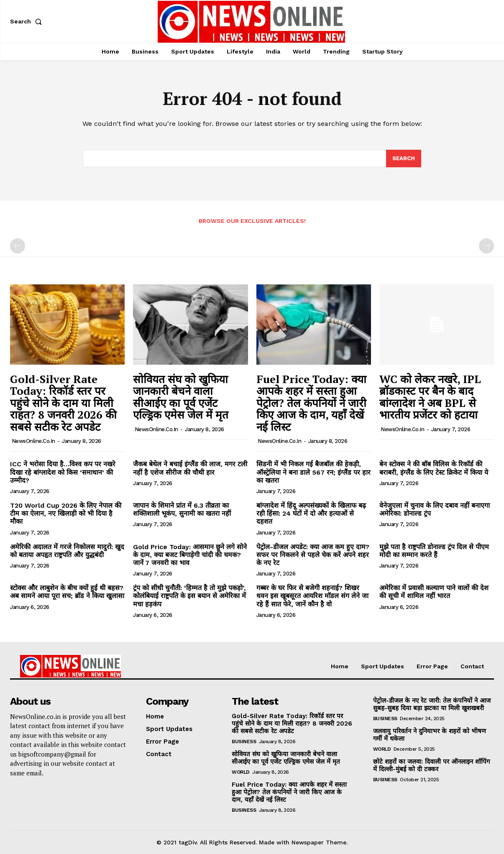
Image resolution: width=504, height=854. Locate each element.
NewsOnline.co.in (33, 441)
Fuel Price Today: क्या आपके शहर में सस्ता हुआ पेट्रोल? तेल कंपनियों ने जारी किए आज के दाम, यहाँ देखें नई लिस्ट (311, 403)
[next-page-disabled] (486, 246)
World (241, 772)
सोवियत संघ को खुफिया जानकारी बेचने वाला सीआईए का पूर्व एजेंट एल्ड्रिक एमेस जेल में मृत (181, 397)
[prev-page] (18, 246)
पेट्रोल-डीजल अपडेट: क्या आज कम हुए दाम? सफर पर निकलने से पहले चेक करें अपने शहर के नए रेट (313, 555)
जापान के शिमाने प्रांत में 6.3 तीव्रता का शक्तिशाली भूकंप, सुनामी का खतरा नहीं (182, 509)
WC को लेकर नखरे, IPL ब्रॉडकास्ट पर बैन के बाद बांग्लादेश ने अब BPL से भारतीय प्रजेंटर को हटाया (430, 397)
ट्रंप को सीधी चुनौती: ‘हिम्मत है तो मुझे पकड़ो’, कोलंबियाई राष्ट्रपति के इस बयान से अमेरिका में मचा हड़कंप (189, 596)
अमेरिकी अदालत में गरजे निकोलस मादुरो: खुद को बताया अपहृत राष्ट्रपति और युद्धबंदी (67, 551)
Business (244, 741)
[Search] (404, 159)
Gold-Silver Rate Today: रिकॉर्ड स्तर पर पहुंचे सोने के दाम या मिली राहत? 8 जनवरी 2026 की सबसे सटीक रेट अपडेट (63, 403)
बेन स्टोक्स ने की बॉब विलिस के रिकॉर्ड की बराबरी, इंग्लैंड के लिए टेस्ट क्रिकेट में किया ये (434, 468)
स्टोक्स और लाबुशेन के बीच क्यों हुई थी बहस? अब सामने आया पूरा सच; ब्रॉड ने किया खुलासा (67, 592)
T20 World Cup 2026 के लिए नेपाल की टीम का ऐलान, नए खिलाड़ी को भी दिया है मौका (66, 513)
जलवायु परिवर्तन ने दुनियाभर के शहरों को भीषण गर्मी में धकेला (430, 735)
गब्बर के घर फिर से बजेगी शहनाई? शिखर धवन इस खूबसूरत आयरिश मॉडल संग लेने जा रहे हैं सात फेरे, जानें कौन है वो (312, 596)
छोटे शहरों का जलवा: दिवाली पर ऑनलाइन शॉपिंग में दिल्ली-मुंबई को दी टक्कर (431, 765)
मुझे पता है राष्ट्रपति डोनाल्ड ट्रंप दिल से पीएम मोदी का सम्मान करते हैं (434, 551)
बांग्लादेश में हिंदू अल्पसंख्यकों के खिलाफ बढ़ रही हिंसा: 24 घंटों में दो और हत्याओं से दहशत (311, 513)
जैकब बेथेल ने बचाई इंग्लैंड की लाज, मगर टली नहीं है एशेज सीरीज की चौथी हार (190, 468)
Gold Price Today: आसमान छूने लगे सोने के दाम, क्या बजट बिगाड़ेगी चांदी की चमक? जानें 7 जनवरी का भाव (190, 555)
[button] (28, 21)
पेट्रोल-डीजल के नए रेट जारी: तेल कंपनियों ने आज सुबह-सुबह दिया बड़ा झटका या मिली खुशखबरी (432, 704)
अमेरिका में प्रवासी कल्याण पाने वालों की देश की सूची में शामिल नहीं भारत (434, 592)
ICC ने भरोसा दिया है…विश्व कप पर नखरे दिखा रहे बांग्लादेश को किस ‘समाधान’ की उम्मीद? (63, 472)
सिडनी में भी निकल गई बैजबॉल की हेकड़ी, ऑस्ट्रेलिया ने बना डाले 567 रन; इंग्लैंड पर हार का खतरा (313, 472)
